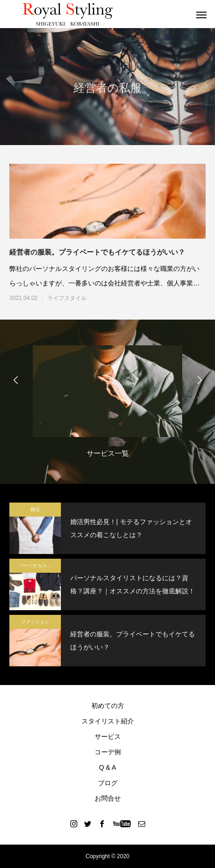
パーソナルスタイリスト (40, 565)
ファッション (35, 622)
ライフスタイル (67, 298)
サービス (108, 737)
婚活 (35, 509)
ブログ (108, 783)
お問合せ (108, 798)
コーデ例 (108, 752)
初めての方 (108, 706)
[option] (107, 404)
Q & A (107, 767)
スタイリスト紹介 (108, 721)
